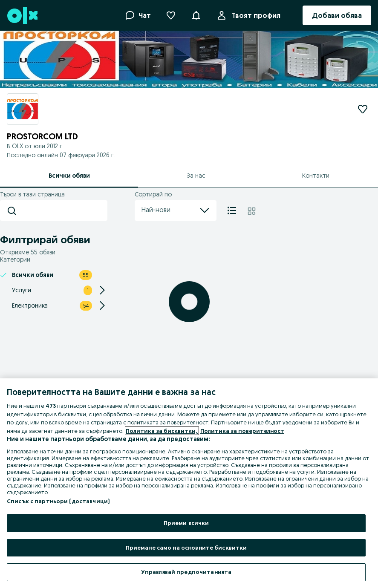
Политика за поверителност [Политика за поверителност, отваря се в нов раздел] (242, 431)
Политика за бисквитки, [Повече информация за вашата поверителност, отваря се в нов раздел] (162, 431)
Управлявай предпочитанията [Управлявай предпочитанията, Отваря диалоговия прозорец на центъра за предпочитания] (186, 572)
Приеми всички (186, 523)
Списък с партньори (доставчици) (58, 501)
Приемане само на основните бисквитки (186, 548)
